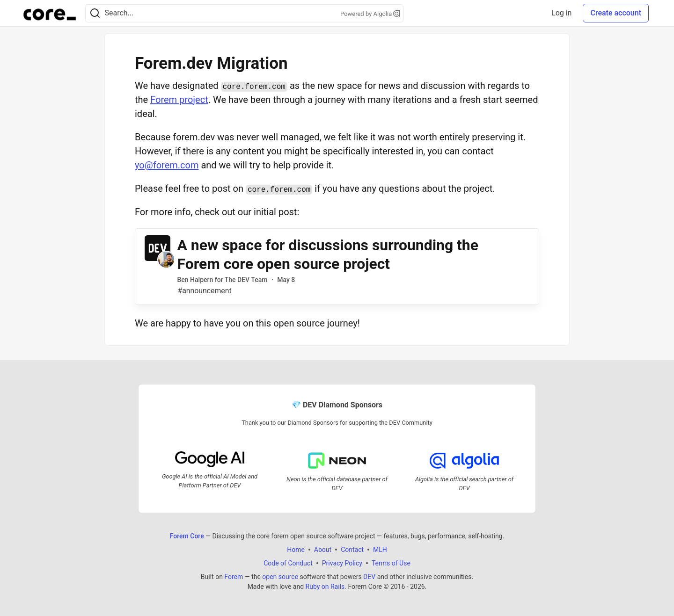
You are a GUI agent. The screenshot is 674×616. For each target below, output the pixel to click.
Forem (234, 577)
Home (296, 550)
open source (280, 577)
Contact (352, 550)
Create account (616, 13)
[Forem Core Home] (50, 13)
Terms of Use (391, 563)
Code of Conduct (288, 563)
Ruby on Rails (325, 587)
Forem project (179, 100)
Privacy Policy (342, 563)
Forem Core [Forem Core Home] (187, 536)
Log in (561, 13)
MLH (380, 550)
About (323, 550)
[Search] (95, 13)
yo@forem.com (167, 165)
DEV (369, 577)
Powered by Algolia (370, 14)
